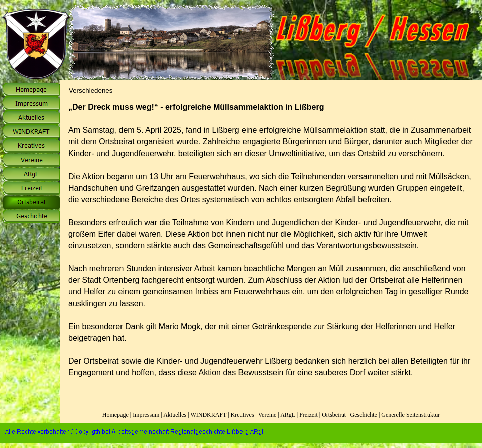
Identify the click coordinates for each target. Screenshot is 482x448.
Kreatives (243, 415)
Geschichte (364, 415)
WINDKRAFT (208, 415)
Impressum (146, 415)
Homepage (115, 415)
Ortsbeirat (334, 415)
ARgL (288, 415)
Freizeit (309, 415)
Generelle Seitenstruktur (410, 415)
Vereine (267, 415)
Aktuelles (175, 415)
